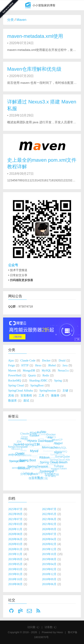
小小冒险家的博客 (39, 6)
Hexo (60, 632)
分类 (10, 20)
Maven (21, 20)
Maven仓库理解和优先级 (34, 69)
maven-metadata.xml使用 (35, 36)
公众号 (13, 265)
